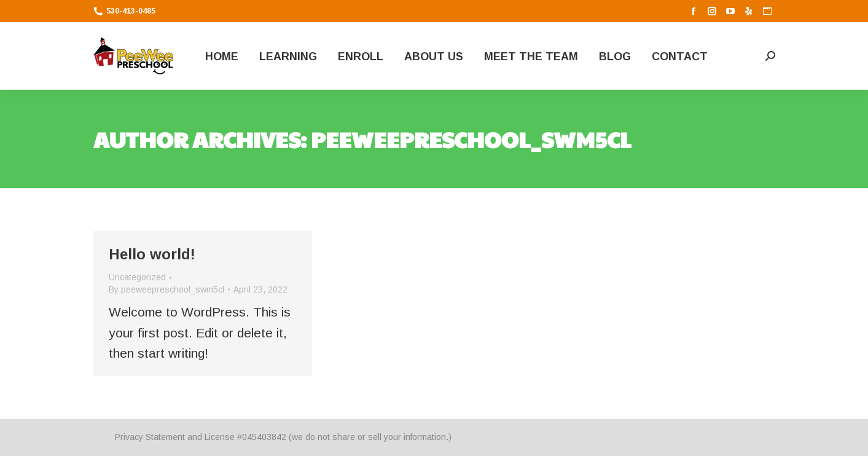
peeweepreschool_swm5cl (471, 139)
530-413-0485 (124, 11)
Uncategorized (137, 277)
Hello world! (152, 254)
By (166, 289)
